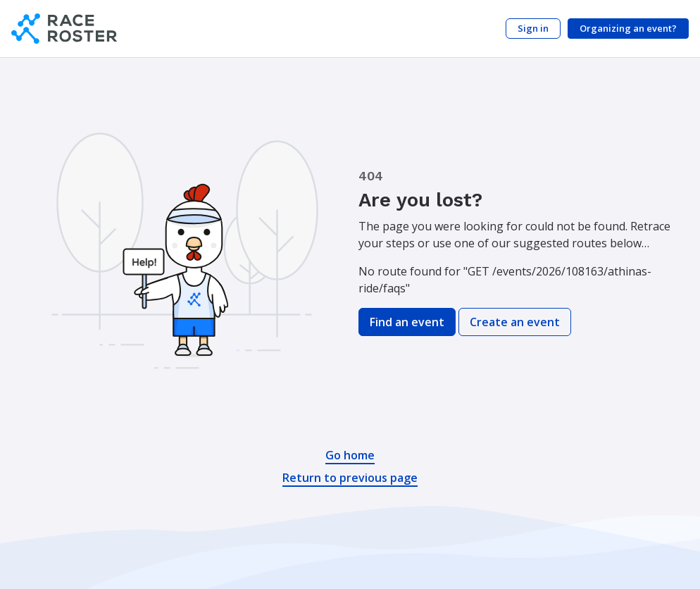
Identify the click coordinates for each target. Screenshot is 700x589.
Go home (350, 455)
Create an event (515, 322)
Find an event (407, 322)
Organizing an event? (628, 28)
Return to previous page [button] (350, 478)
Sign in (533, 28)
